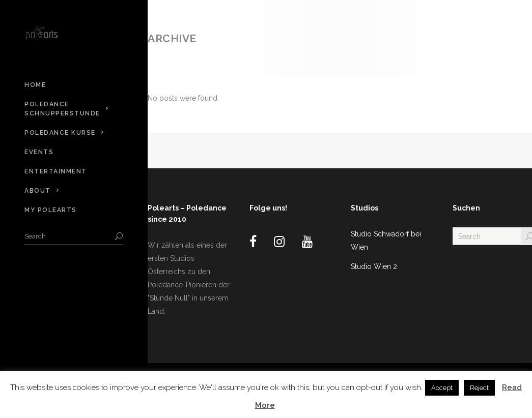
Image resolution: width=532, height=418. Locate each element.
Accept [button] (442, 388)
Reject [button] (479, 388)
